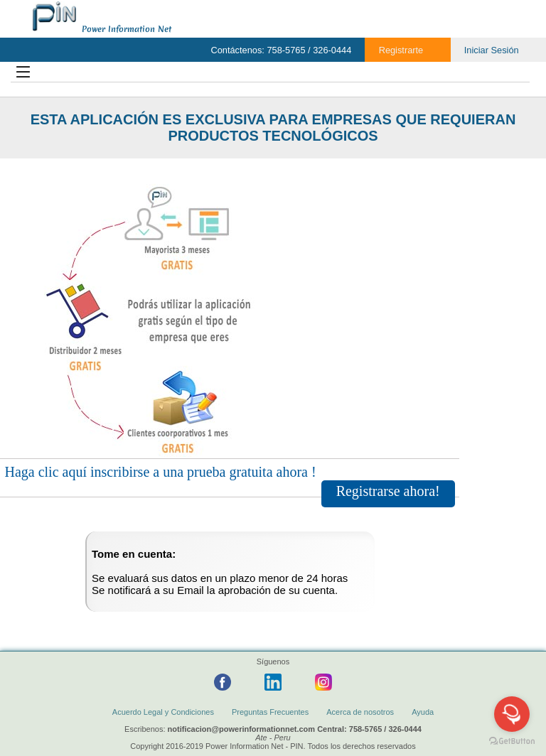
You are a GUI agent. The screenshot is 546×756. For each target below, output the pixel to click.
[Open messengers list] (512, 714)
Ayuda (423, 712)
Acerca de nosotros (360, 712)
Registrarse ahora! (388, 491)
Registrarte (401, 50)
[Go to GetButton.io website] (512, 741)
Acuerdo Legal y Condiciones (163, 712)
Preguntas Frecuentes (270, 712)
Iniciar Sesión (492, 50)
